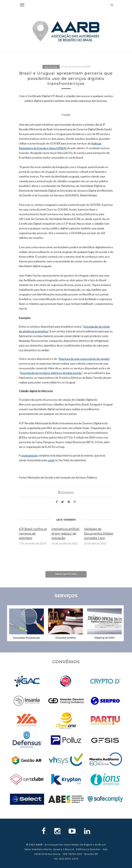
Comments (66, 492)
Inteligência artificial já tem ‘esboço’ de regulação (65, 534)
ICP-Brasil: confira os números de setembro (33, 534)
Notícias (51, 67)
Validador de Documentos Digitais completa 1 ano (99, 534)
